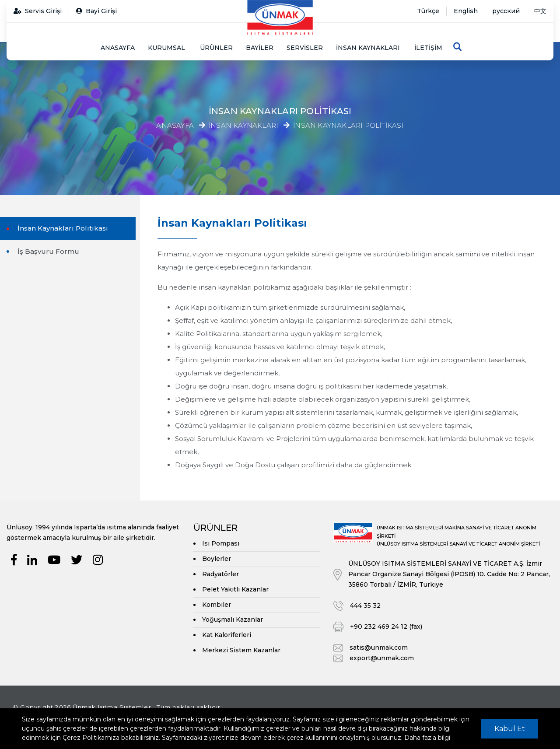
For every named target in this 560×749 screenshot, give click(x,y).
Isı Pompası (221, 543)
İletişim (428, 48)
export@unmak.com (382, 658)
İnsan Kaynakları (243, 126)
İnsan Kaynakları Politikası (348, 126)
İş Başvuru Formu (47, 251)
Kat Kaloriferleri (227, 635)
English (466, 11)
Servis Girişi (38, 11)
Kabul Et (510, 729)
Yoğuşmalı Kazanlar (233, 619)
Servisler (305, 48)
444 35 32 (365, 605)
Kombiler (217, 605)
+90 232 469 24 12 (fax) (386, 626)
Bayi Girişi (96, 11)
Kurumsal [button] (166, 48)
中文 (540, 11)
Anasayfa (118, 48)
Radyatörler (220, 574)
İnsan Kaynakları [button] (368, 48)
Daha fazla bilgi (427, 738)
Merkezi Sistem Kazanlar (241, 650)
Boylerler (217, 559)
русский (506, 11)
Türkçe (428, 11)
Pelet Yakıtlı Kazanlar (235, 589)
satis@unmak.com (379, 647)
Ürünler (216, 48)
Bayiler (260, 48)
